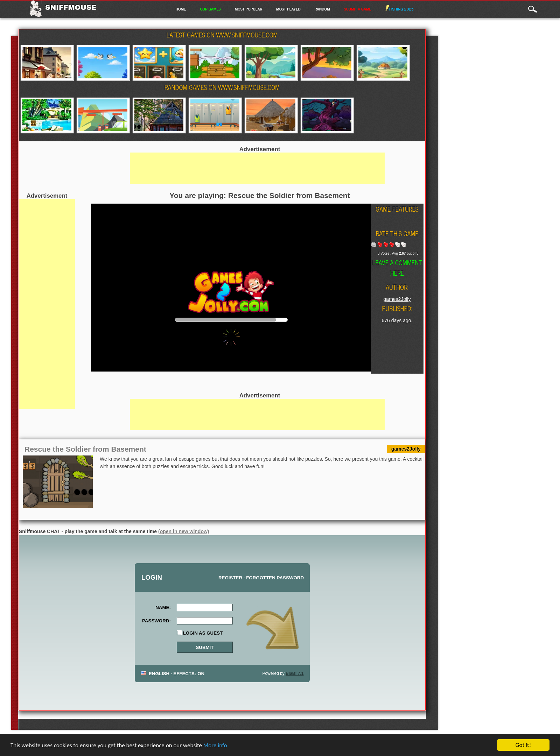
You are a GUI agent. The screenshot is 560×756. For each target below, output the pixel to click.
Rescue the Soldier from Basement (85, 449)
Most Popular (248, 9)
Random (322, 9)
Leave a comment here (397, 268)
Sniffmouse (71, 7)
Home (181, 9)
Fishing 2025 (400, 9)
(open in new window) (184, 531)
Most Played (288, 9)
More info (215, 746)
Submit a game (358, 9)
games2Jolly (397, 299)
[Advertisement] (47, 304)
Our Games (210, 9)
